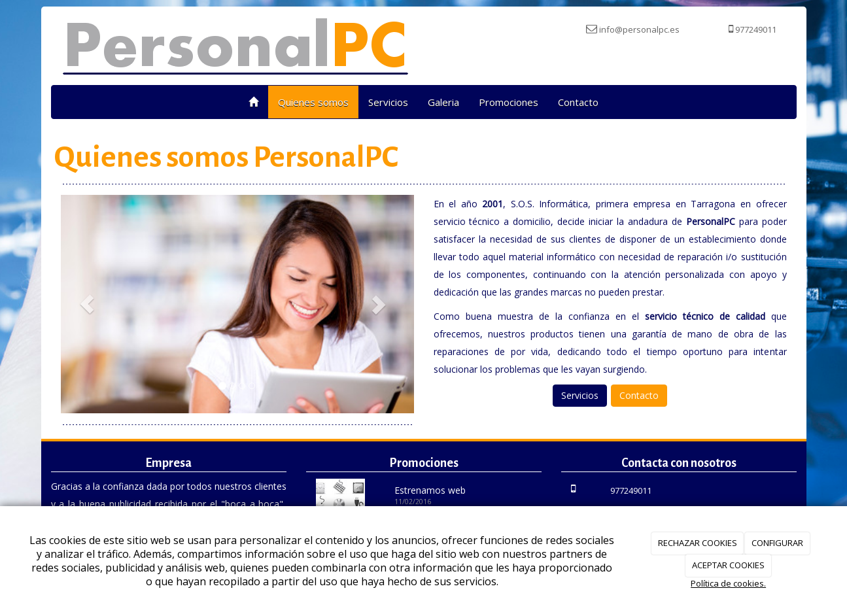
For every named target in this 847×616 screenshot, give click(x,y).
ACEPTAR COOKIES (728, 565)
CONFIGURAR (777, 543)
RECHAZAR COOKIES (698, 543)
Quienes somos (313, 102)
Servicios (388, 102)
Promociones (509, 102)
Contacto (578, 102)
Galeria (443, 102)
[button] (87, 304)
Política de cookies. (728, 583)
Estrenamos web (430, 490)
